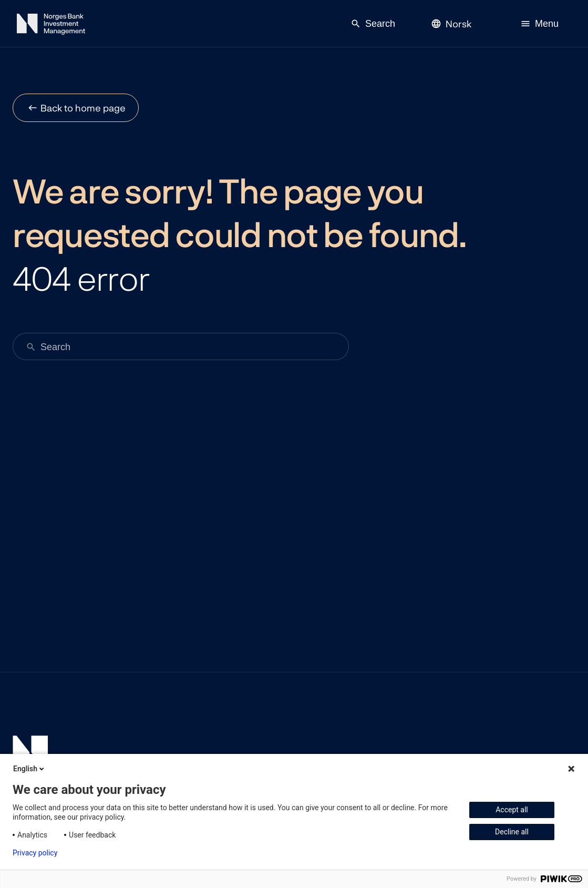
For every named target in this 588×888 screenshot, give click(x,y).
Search (373, 24)
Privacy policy (35, 853)
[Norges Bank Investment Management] (51, 26)
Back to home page (83, 108)
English (29, 769)
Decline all (512, 832)
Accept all (512, 810)
